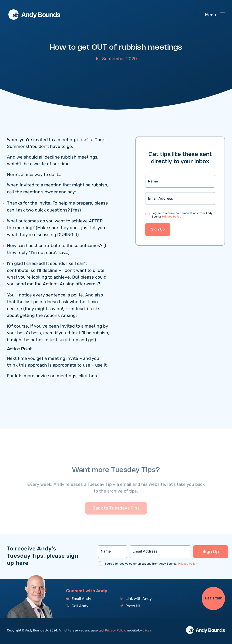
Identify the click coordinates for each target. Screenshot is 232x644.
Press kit (130, 606)
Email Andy (79, 599)
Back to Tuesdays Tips (116, 517)
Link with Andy (136, 599)
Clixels (147, 631)
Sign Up (158, 230)
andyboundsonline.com (31, 383)
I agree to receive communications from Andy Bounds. (182, 216)
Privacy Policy (172, 217)
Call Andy (77, 606)
